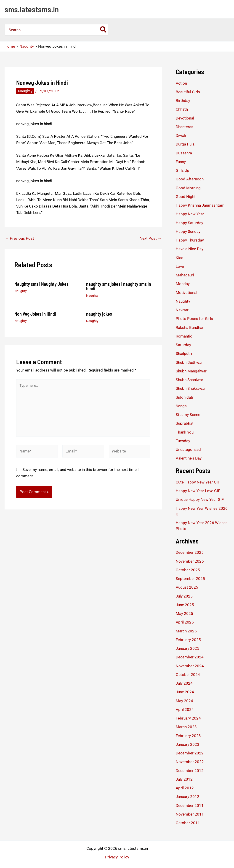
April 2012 (185, 788)
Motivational (186, 293)
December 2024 (190, 657)
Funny (181, 162)
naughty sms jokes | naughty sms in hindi (119, 286)
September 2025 (190, 579)
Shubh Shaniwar (189, 380)
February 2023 (188, 736)
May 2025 (184, 613)
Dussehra (184, 153)
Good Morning (188, 188)
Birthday (183, 101)
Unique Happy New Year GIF (200, 499)
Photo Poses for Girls (194, 319)
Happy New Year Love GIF (198, 491)
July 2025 (184, 596)
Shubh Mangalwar (191, 371)
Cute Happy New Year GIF (198, 482)
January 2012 (187, 797)
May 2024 (184, 701)
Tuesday (183, 441)
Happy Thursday (190, 240)
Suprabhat (185, 423)
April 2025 (185, 622)
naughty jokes (99, 314)
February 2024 (188, 718)
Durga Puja (185, 144)
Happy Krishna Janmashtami (201, 205)
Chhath (182, 109)
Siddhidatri (185, 397)
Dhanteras (185, 127)
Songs (181, 406)
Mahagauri (185, 275)
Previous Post (20, 238)
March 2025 (186, 631)
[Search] (103, 30)
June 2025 (185, 605)
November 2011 (190, 814)
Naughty (25, 91)
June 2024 (185, 692)
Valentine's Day (189, 458)
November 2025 (190, 561)
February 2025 (188, 640)
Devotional (185, 118)
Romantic (184, 336)
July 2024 (184, 683)
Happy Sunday (188, 231)
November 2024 (190, 666)
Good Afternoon (190, 179)
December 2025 (190, 552)
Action (181, 83)
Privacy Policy (117, 857)
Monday (183, 284)
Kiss (179, 258)
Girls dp (182, 170)
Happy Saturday (189, 223)
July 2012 (184, 779)
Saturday (183, 345)
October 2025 (188, 570)
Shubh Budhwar (189, 362)
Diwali (181, 135)
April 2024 (185, 709)
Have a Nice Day (190, 249)
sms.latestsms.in (32, 9)
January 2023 (187, 744)
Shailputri (184, 353)
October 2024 (188, 675)
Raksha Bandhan (190, 327)
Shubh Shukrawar (191, 388)
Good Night (186, 197)
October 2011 (188, 823)
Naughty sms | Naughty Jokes (41, 284)
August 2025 (187, 587)
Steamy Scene (188, 415)
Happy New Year (190, 214)
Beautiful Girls (188, 92)
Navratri (183, 310)
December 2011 (190, 806)
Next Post (151, 238)
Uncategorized (188, 450)
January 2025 (187, 648)
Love (180, 266)
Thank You (185, 432)
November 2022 (190, 762)
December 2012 (190, 771)
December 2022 (190, 753)
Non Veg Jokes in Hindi (35, 314)
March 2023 (186, 727)
